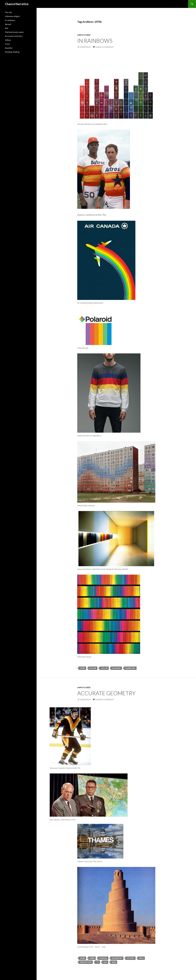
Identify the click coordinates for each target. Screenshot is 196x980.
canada (103, 958)
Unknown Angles (12, 16)
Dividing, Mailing (12, 52)
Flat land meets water (14, 32)
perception (86, 962)
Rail (7, 28)
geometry (117, 958)
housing (116, 668)
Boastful (9, 48)
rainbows (130, 668)
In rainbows (95, 41)
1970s (83, 668)
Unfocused (84, 35)
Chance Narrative (17, 4)
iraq (141, 958)
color (104, 668)
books (93, 668)
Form (7, 44)
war (114, 962)
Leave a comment (105, 47)
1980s (92, 958)
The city (8, 12)
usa (105, 962)
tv (98, 962)
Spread (8, 24)
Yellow (8, 40)
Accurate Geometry (106, 693)
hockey (131, 958)
